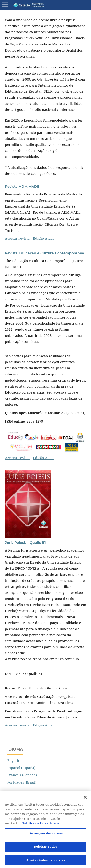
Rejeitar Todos (45, 849)
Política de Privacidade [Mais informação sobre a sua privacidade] (41, 825)
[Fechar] (85, 800)
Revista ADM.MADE (22, 187)
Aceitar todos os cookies (45, 862)
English (13, 760)
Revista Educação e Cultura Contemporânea (45, 253)
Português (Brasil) (22, 782)
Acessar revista (17, 238)
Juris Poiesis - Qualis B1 (25, 543)
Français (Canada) (22, 775)
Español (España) (21, 768)
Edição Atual (43, 238)
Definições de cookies (46, 835)
